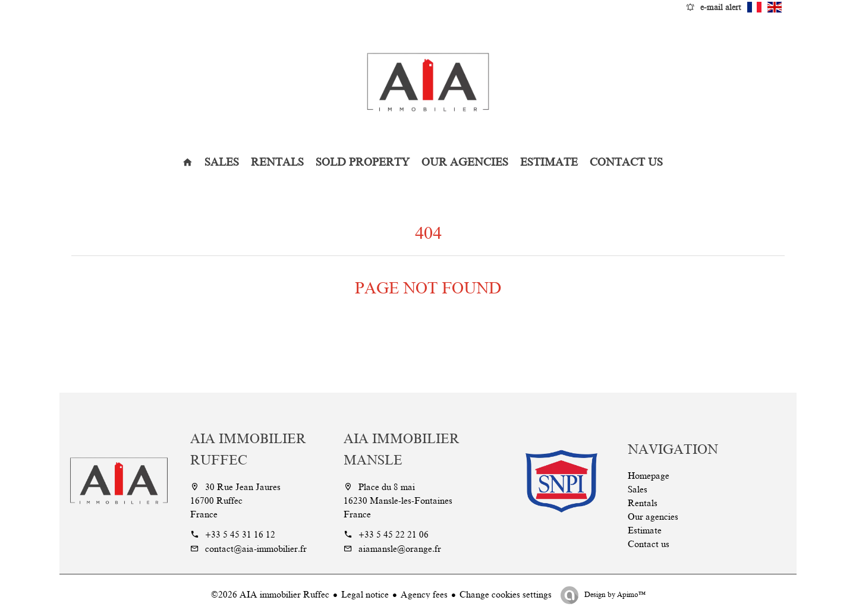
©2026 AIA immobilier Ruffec (270, 595)
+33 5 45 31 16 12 (240, 535)
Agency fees (424, 595)
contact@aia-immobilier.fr (256, 549)
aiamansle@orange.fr (400, 549)
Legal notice (365, 595)
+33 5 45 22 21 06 (394, 535)
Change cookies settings (506, 595)
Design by (614, 595)
